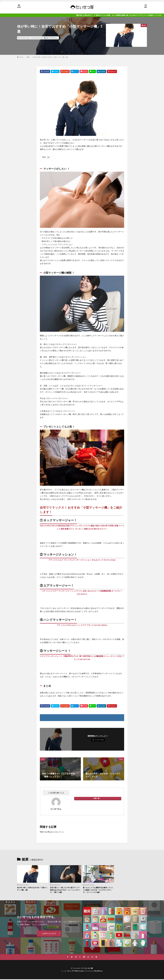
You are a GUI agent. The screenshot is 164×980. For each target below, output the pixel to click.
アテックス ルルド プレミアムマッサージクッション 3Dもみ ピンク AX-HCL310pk (82, 560)
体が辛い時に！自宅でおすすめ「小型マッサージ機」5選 (50, 57)
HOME (21, 57)
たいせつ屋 (89, 969)
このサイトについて (49, 934)
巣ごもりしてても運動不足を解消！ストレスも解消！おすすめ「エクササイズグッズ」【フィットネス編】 (98, 890)
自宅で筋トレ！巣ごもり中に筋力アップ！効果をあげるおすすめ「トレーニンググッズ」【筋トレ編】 (65, 890)
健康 (47, 38)
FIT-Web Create (78, 972)
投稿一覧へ (97, 798)
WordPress (99, 972)
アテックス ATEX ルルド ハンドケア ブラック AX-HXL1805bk (82, 625)
